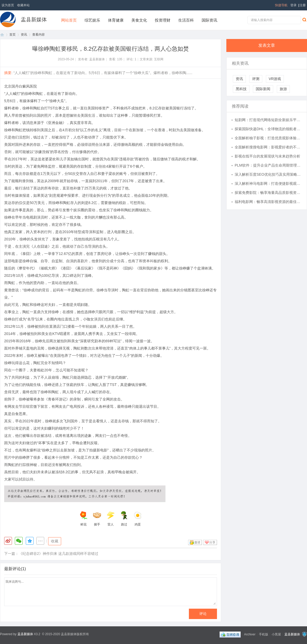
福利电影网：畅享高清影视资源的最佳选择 (268, 202)
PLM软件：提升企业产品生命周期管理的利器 (268, 165)
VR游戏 (275, 79)
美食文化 (139, 20)
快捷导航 (281, 5)
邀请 (197, 542)
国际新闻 (263, 89)
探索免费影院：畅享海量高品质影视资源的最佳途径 (268, 193)
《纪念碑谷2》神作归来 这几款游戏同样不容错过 (59, 554)
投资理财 (163, 20)
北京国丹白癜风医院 (21, 86)
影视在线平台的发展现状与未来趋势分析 (267, 156)
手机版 (264, 634)
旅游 (283, 89)
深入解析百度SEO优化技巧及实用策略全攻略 (268, 174)
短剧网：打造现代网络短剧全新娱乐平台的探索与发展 (268, 120)
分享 (212, 542)
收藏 (55, 541)
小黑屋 (276, 634)
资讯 (24, 35)
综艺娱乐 (92, 20)
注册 (303, 5)
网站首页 (69, 20)
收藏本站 (23, 5)
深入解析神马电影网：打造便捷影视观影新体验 (268, 183)
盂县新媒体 (34, 19)
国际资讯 (209, 20)
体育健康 (116, 20)
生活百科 (186, 20)
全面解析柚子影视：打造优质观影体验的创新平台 (268, 138)
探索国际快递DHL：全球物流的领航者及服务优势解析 (268, 129)
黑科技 (241, 89)
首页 (2, 35)
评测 (256, 79)
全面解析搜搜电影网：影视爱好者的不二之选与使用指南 (268, 147)
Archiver (250, 634)
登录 (293, 5)
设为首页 (8, 5)
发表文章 (267, 45)
